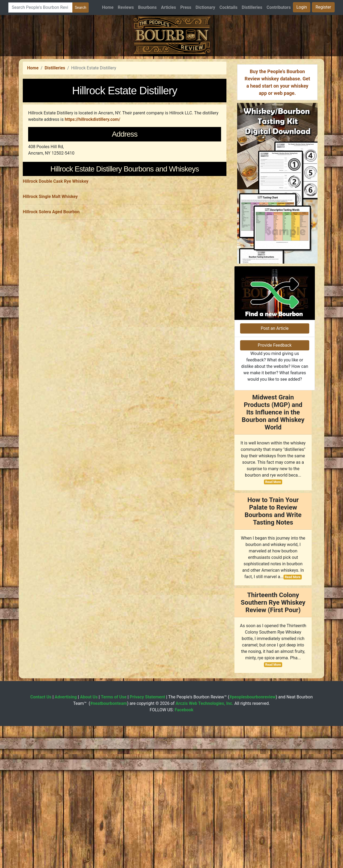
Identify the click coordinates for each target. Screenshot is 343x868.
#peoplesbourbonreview (253, 839)
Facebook (184, 852)
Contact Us (41, 839)
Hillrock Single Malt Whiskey (50, 347)
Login (302, 7)
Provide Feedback (275, 487)
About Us (89, 839)
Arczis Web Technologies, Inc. (204, 845)
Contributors (279, 7)
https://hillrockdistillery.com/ (92, 194)
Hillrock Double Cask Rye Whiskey (56, 331)
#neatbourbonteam (108, 845)
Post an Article (275, 470)
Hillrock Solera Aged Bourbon (51, 362)
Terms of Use (114, 839)
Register (323, 7)
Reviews (126, 7)
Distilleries (252, 7)
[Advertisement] (171, 94)
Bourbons (147, 7)
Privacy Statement (147, 839)
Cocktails (228, 7)
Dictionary (205, 7)
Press (186, 7)
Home (108, 7)
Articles (169, 7)
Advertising (66, 839)
